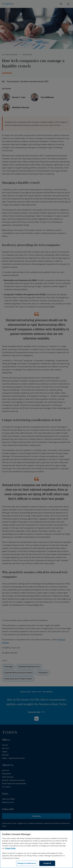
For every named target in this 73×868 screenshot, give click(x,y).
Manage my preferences (27, 863)
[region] (36, 849)
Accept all (47, 863)
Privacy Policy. (10, 848)
